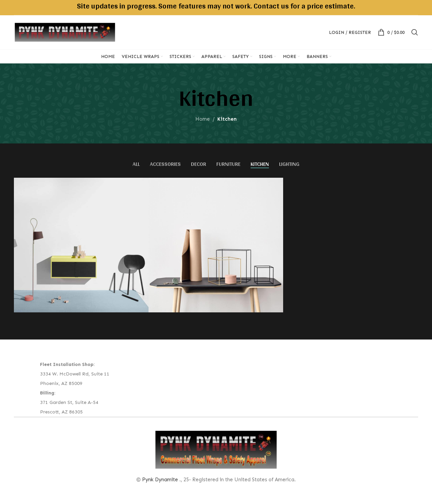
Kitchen (227, 119)
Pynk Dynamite (160, 480)
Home (203, 119)
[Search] (415, 32)
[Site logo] (65, 32)
